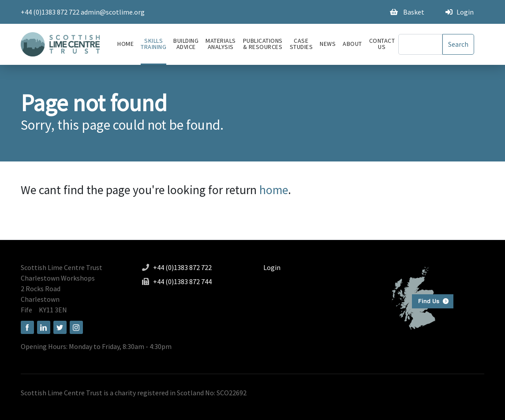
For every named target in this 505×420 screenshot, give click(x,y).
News (328, 44)
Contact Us (382, 44)
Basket (407, 12)
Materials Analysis (221, 44)
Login (460, 12)
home (274, 190)
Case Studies (301, 44)
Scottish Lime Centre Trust (62, 267)
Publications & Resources (263, 44)
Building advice (186, 44)
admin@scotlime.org (113, 12)
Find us (419, 297)
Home (125, 44)
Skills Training (153, 44)
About (352, 44)
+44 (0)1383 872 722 (50, 12)
